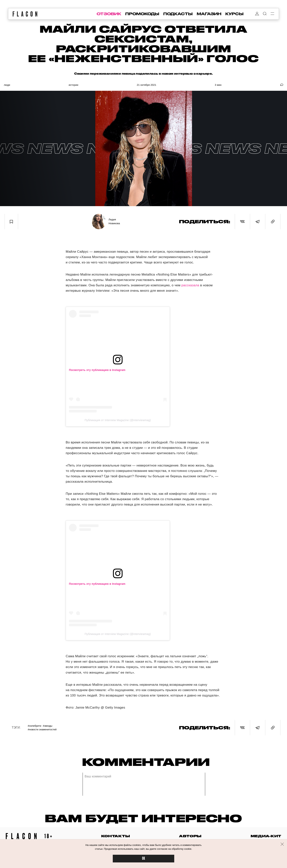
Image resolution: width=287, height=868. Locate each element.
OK (143, 858)
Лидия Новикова (114, 221)
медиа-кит (266, 836)
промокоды (142, 14)
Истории (73, 85)
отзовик (109, 14)
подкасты (178, 14)
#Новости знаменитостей (42, 729)
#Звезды (48, 726)
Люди (7, 85)
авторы (190, 836)
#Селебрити (34, 726)
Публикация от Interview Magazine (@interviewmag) (118, 420)
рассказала (190, 285)
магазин (209, 14)
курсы (234, 14)
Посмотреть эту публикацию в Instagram (97, 370)
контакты (116, 836)
